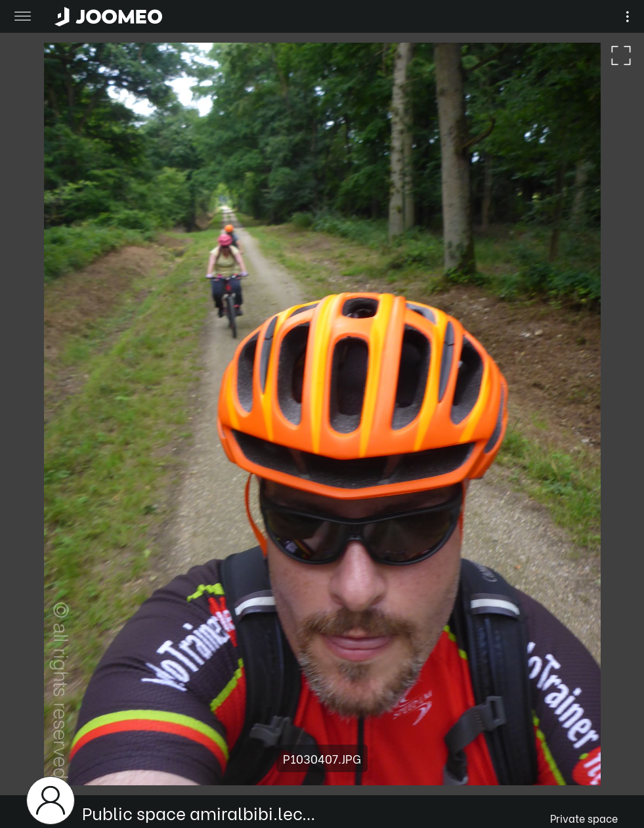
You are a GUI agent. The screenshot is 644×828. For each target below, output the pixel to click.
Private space (584, 818)
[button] (35, 760)
